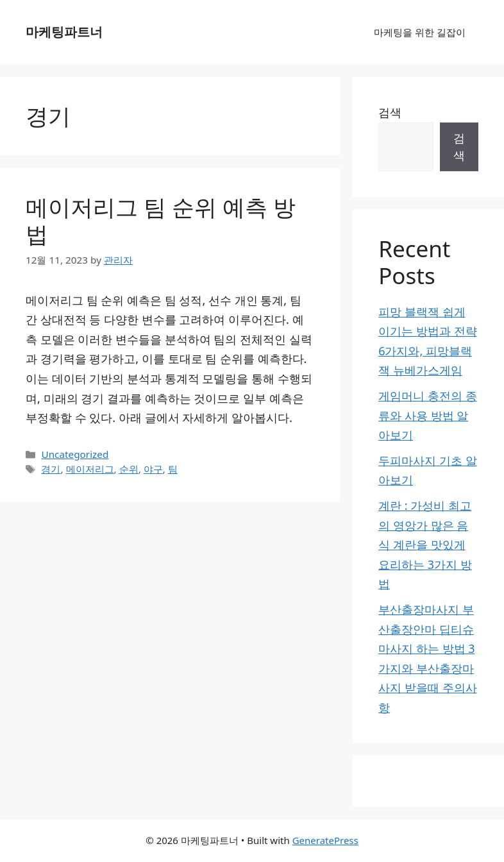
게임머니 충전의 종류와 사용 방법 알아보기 (427, 415)
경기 (51, 469)
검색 (390, 112)
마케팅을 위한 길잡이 (420, 32)
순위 (129, 469)
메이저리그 (90, 469)
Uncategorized (75, 454)
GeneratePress (325, 840)
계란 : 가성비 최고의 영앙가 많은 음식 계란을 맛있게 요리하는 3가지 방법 (425, 545)
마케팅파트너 (64, 32)
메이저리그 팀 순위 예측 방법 (161, 220)
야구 (153, 469)
